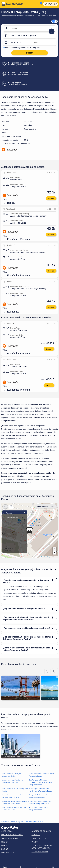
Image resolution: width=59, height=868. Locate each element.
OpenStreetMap (45, 557)
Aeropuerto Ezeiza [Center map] (46, 506)
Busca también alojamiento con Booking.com (23, 48)
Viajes (35, 842)
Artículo (36, 835)
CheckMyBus (5, 822)
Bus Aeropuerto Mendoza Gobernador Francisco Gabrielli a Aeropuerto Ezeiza (41, 782)
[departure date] (21, 43)
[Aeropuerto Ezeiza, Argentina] (33, 36)
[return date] (44, 43)
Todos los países (40, 852)
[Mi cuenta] (40, 4)
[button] (29, 530)
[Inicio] (19, 4)
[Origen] (33, 29)
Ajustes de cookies (41, 831)
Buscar (51, 198)
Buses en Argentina (18, 822)
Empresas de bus (40, 838)
